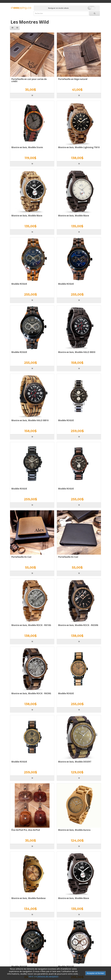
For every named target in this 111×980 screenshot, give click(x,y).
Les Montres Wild (30, 22)
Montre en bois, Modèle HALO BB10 (30, 420)
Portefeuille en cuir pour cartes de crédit (29, 80)
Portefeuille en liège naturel (73, 79)
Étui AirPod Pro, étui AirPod (26, 830)
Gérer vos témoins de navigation (43, 976)
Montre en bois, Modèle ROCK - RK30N (78, 625)
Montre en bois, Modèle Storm (27, 147)
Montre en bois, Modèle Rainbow (28, 898)
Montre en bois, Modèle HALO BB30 (77, 352)
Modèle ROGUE (19, 284)
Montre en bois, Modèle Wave (27, 216)
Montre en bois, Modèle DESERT (75, 762)
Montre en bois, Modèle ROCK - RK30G (31, 693)
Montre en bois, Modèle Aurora (74, 830)
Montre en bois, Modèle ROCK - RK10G (31, 625)
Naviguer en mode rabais (58, 8)
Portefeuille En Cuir (21, 557)
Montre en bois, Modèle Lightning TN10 (79, 147)
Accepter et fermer (95, 973)
